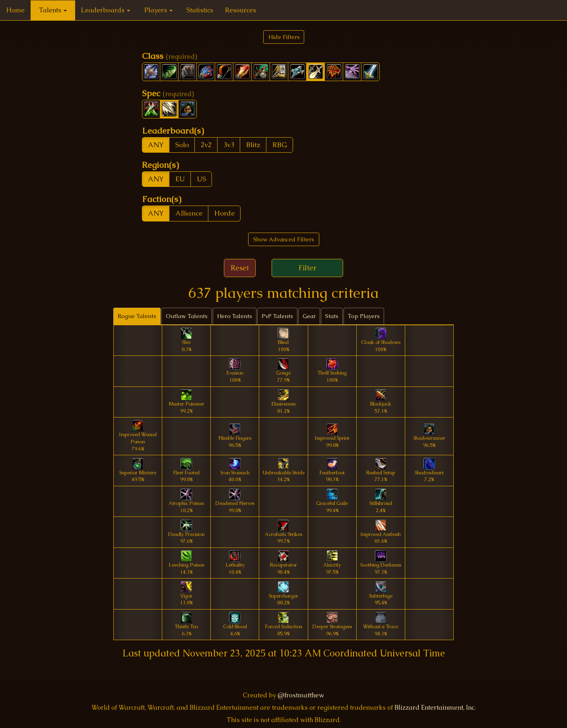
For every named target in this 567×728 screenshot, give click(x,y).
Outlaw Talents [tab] (187, 316)
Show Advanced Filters (284, 239)
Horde (224, 213)
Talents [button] (53, 10)
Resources (241, 10)
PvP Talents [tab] (277, 316)
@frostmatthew (301, 695)
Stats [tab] (332, 316)
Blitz (253, 145)
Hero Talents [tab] (235, 316)
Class (169, 56)
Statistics (200, 10)
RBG (280, 145)
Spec (168, 93)
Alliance (189, 213)
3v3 (229, 145)
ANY (156, 145)
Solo (182, 145)
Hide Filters (284, 37)
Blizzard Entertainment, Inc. (435, 708)
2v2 (206, 145)
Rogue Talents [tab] (137, 316)
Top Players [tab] (364, 316)
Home (16, 10)
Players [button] (158, 10)
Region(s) (160, 165)
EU (180, 179)
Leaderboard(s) (173, 131)
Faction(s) (162, 199)
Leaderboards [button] (106, 10)
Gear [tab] (309, 316)
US (201, 179)
